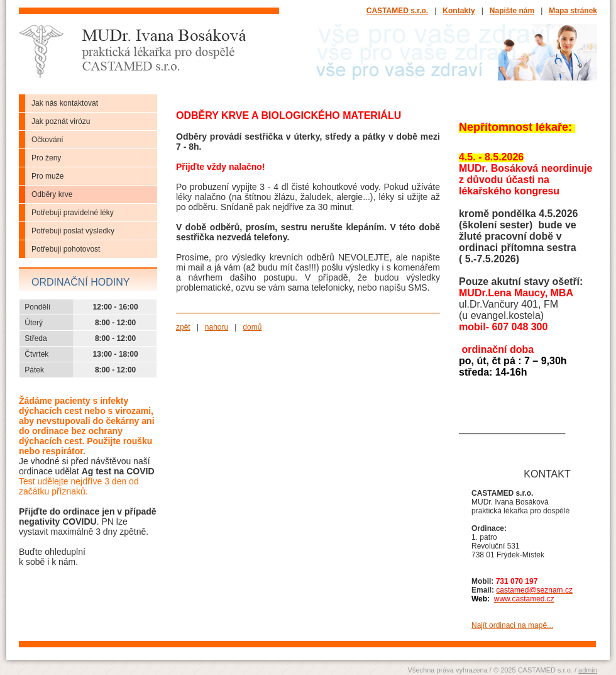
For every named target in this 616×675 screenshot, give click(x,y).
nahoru (217, 327)
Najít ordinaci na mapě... (512, 625)
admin (588, 670)
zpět (183, 327)
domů (252, 327)
